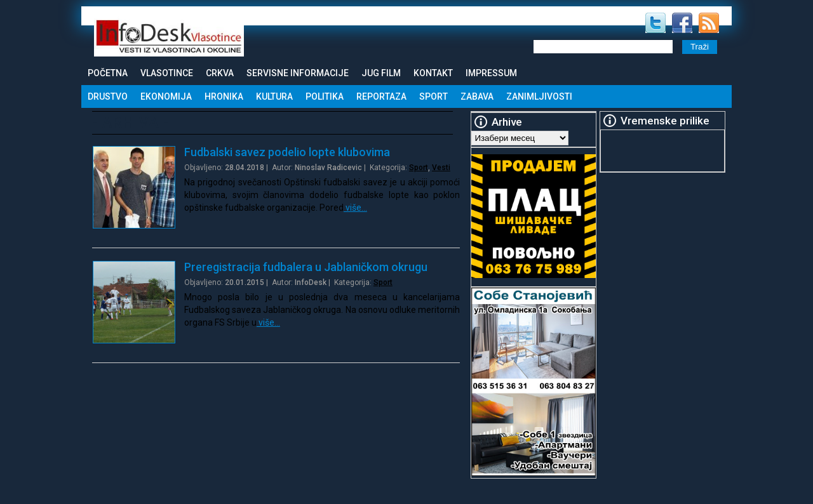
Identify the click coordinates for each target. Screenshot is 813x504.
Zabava (477, 96)
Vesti (441, 168)
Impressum (491, 73)
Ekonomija (166, 96)
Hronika (224, 96)
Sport (433, 96)
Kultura (274, 96)
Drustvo (108, 96)
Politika (325, 96)
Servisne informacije (298, 73)
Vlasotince (167, 73)
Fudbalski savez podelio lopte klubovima (287, 152)
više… (355, 208)
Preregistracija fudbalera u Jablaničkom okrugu (306, 267)
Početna (108, 73)
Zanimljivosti (539, 96)
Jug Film (381, 73)
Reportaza (381, 96)
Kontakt (433, 73)
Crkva (220, 73)
